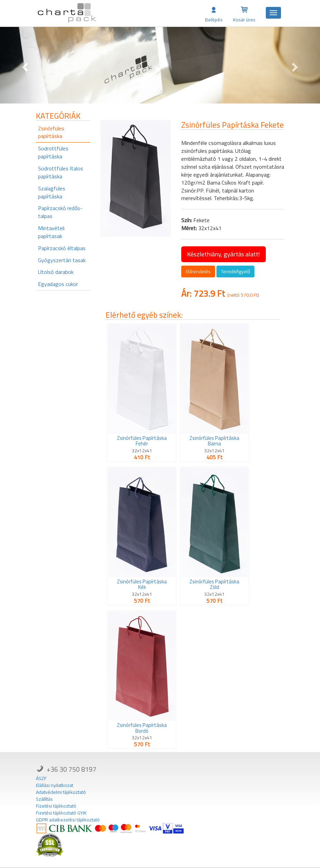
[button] (24, 65)
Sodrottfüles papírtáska (53, 152)
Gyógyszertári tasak (62, 260)
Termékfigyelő (235, 272)
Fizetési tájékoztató (56, 806)
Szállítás (44, 799)
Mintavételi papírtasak (51, 232)
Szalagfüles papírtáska (52, 192)
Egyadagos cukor (58, 284)
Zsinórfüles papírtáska (51, 132)
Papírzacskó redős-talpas (60, 212)
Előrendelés (198, 272)
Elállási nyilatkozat (55, 785)
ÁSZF (41, 778)
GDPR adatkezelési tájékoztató (68, 820)
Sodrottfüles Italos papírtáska (61, 172)
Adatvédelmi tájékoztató (61, 792)
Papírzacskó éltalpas (62, 248)
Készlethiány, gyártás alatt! (224, 254)
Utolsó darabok (56, 272)
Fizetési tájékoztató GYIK (61, 813)
